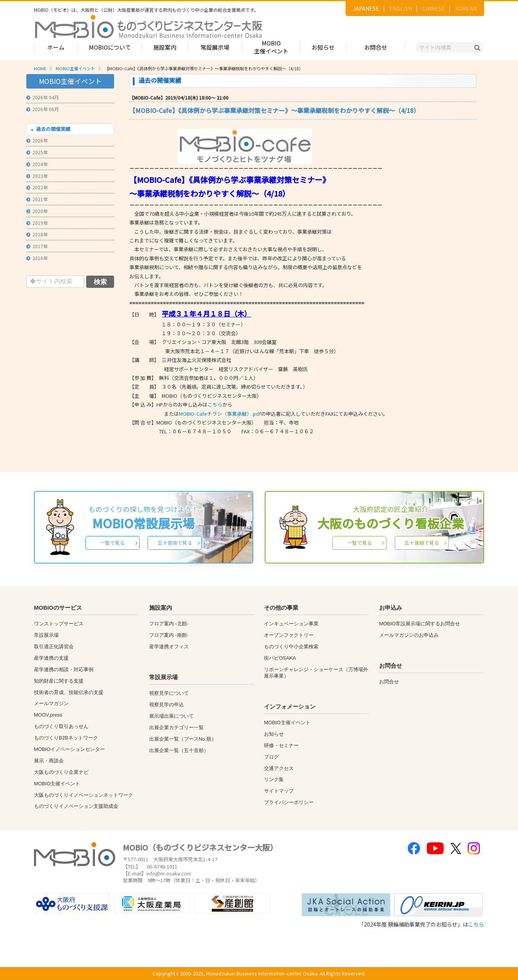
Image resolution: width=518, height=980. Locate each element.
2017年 (37, 246)
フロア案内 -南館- (169, 635)
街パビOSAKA (280, 658)
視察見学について (169, 693)
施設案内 (165, 47)
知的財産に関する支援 (59, 681)
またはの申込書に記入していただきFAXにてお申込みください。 (259, 414)
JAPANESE (366, 8)
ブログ (271, 757)
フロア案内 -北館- (169, 624)
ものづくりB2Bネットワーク (66, 738)
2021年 (37, 199)
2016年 (37, 258)
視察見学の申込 (166, 705)
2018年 (37, 234)
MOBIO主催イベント (271, 47)
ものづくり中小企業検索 (291, 647)
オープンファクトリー (289, 635)
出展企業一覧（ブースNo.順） (183, 739)
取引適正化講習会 (54, 647)
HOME (40, 68)
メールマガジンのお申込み (409, 635)
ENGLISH (401, 8)
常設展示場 (215, 47)
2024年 (37, 164)
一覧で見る (112, 543)
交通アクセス (279, 768)
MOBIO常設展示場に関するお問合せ (420, 624)
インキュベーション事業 (291, 624)
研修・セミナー (281, 745)
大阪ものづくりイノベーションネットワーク (84, 795)
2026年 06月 (43, 109)
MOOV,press (48, 715)
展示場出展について (171, 716)
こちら (215, 404)
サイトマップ (279, 791)
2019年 (37, 223)
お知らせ (323, 47)
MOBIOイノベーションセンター (69, 749)
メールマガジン (51, 703)
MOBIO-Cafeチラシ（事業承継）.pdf (220, 414)
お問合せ (376, 47)
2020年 (37, 211)
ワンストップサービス (59, 624)
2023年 (37, 176)
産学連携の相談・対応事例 (64, 669)
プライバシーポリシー (289, 802)
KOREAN (466, 8)
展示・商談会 (49, 761)
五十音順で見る (175, 543)
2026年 (37, 140)
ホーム (56, 47)
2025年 (37, 152)
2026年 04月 (43, 97)
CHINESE (434, 8)
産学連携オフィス (169, 647)
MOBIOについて (110, 47)
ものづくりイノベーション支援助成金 (76, 806)
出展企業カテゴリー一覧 (176, 727)
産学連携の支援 (51, 658)
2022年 (37, 187)
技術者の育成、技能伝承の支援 (69, 692)
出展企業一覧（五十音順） (179, 750)
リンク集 (274, 779)
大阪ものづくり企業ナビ (61, 772)
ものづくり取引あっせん (61, 726)
